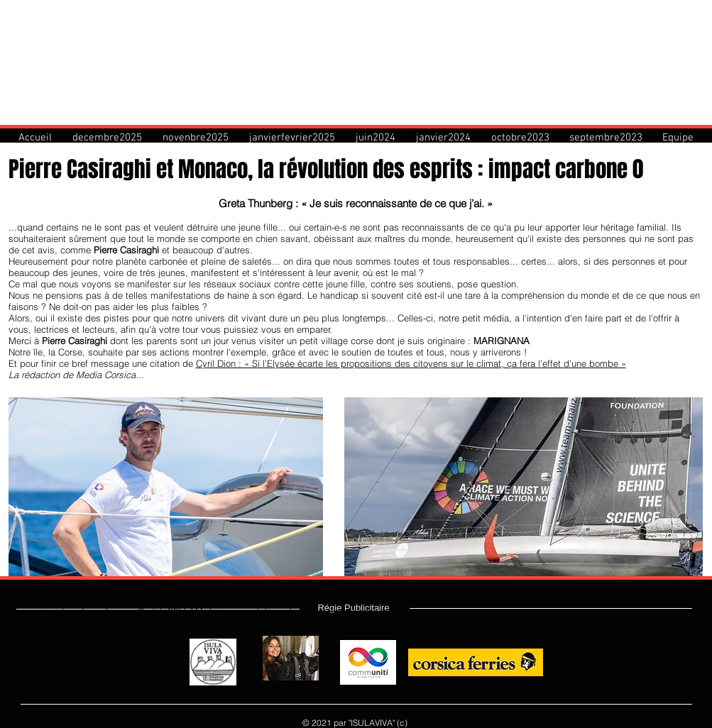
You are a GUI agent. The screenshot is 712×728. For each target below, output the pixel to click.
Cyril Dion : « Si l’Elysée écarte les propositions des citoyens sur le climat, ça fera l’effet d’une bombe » (411, 363)
